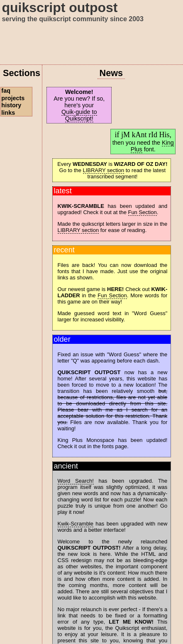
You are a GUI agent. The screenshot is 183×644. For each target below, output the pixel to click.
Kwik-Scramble (76, 524)
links (8, 113)
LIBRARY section (104, 170)
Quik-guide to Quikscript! (79, 115)
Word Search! (76, 481)
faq (6, 91)
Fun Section (143, 212)
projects (13, 98)
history (11, 105)
